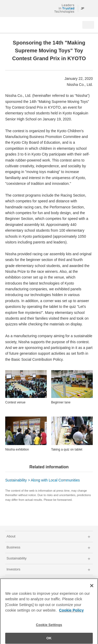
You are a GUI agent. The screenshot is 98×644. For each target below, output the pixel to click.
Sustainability (17, 558)
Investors (13, 569)
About (11, 536)
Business (13, 547)
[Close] (92, 588)
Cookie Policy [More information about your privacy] (71, 613)
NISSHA (21, 9)
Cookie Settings (49, 627)
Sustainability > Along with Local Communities (42, 480)
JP (82, 8)
